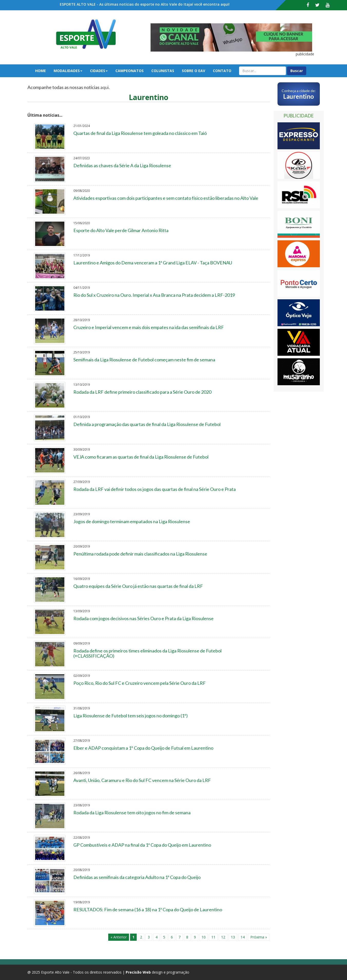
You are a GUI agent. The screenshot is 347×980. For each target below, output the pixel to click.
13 (233, 937)
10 (204, 937)
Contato (222, 71)
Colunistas (163, 71)
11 (213, 937)
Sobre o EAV (194, 71)
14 (243, 937)
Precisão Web (138, 972)
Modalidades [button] (68, 71)
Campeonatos (130, 71)
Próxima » (259, 937)
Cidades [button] (99, 71)
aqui (105, 87)
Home (41, 71)
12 (223, 937)
